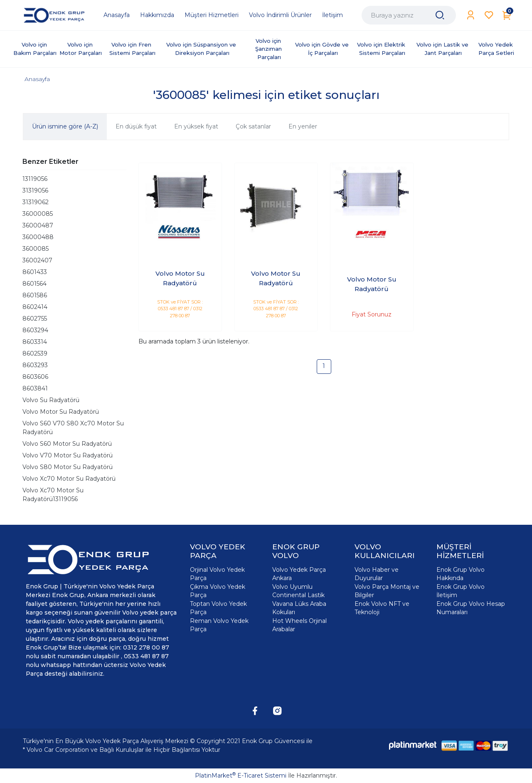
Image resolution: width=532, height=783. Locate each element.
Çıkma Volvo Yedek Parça (218, 591)
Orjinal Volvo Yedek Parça (217, 574)
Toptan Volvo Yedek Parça (218, 608)
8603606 (35, 377)
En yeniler (303, 126)
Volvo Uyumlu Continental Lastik (298, 591)
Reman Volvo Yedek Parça (219, 625)
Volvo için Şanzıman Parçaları (269, 49)
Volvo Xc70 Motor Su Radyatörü (69, 479)
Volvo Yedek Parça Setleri (496, 49)
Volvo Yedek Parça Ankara (299, 574)
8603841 (35, 388)
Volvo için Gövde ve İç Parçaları (323, 49)
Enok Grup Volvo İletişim (461, 591)
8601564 (34, 284)
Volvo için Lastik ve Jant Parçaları (443, 49)
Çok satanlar (253, 126)
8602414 (35, 307)
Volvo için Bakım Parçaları (35, 49)
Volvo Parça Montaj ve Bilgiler (387, 591)
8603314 (35, 342)
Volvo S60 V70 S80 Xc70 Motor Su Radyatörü (73, 428)
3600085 (36, 249)
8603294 (35, 330)
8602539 (35, 353)
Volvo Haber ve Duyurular (377, 574)
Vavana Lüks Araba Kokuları (299, 608)
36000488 (38, 237)
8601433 (35, 272)
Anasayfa (37, 79)
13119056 (35, 179)
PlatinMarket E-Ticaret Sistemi (241, 776)
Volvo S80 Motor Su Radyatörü (68, 467)
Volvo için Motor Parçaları (81, 49)
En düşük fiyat (136, 126)
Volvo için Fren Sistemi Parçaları (132, 49)
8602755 (35, 319)
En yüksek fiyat (196, 126)
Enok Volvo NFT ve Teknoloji (382, 608)
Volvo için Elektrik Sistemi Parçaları (382, 49)
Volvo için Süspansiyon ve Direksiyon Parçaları (202, 49)
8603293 (35, 365)
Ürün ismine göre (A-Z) (65, 126)
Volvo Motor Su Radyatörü (61, 412)
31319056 (35, 190)
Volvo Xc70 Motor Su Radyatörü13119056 (53, 495)
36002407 (37, 260)
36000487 (38, 225)
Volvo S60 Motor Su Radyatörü (67, 444)
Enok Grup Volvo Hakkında (461, 574)
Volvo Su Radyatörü (51, 400)
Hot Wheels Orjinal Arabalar (299, 625)
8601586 (35, 295)
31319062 (36, 202)
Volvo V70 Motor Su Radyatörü (68, 455)
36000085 (38, 214)
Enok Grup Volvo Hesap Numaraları (471, 608)
